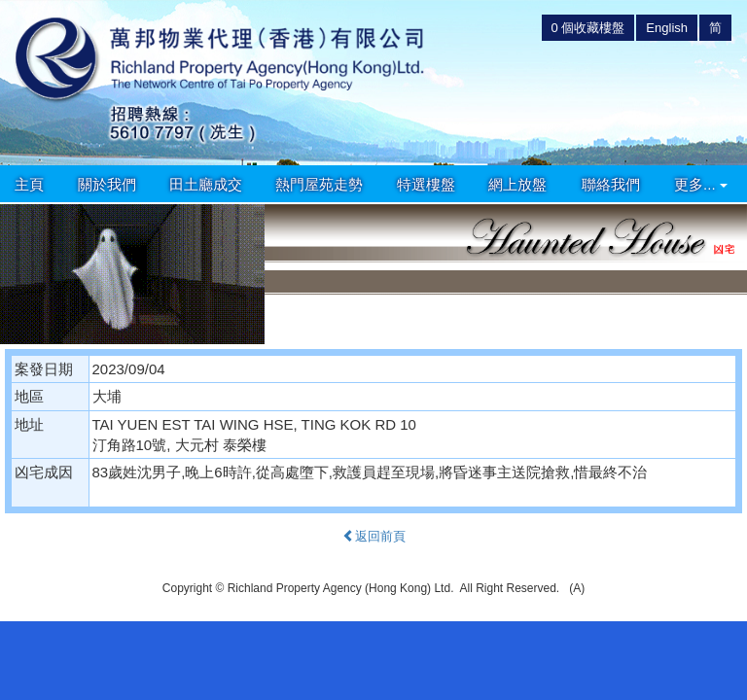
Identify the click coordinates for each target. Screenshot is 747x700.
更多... (701, 184)
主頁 (29, 184)
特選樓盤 (426, 184)
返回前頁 (374, 536)
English (667, 28)
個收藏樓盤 (588, 28)
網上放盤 (517, 184)
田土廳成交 (206, 184)
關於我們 (107, 184)
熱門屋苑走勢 (319, 184)
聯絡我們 (611, 184)
